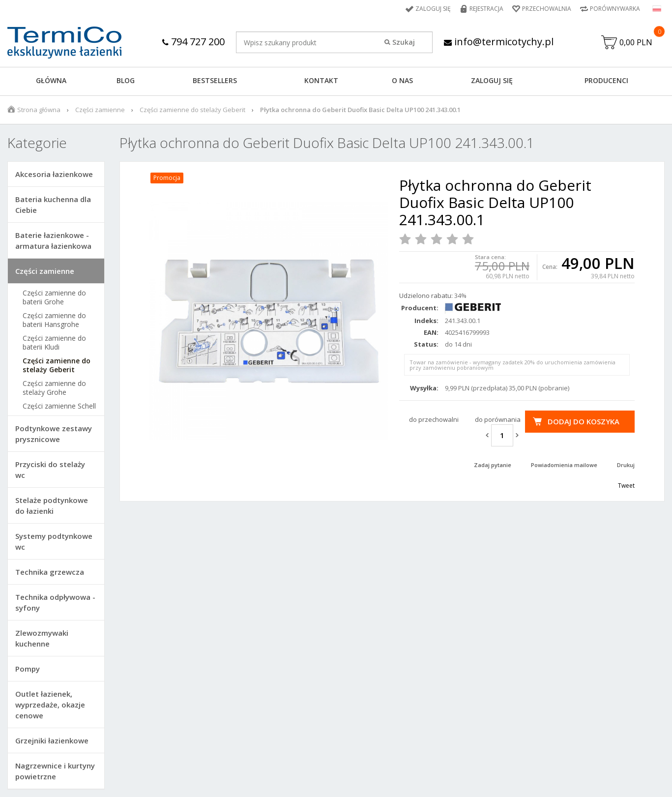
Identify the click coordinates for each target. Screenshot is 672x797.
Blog (126, 80)
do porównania (498, 419)
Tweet (626, 486)
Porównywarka (615, 9)
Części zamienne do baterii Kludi (54, 343)
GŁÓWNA (51, 80)
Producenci (606, 80)
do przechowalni (434, 419)
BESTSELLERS (215, 80)
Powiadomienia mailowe (564, 465)
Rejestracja (486, 9)
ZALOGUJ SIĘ (492, 80)
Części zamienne (100, 110)
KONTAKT (321, 80)
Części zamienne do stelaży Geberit (192, 110)
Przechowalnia (547, 9)
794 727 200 (193, 42)
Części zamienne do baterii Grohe (54, 297)
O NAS (402, 80)
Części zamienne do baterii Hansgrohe (54, 320)
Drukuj (626, 465)
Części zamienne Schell (59, 406)
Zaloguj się (433, 9)
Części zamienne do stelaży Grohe (54, 388)
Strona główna (39, 110)
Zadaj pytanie (493, 465)
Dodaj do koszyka (584, 421)
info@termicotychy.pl (499, 42)
